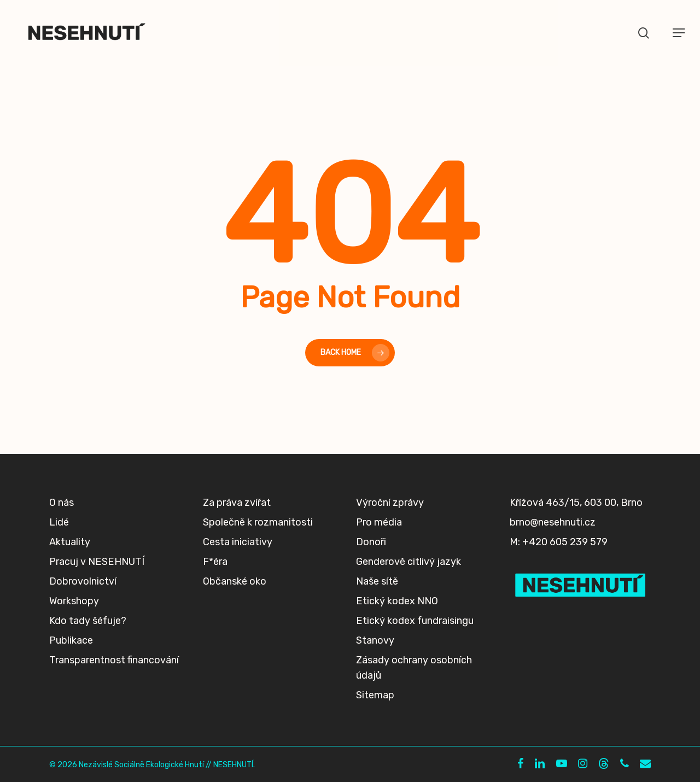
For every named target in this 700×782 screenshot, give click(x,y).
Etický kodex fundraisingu (415, 621)
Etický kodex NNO (397, 601)
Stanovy (375, 640)
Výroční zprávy (390, 503)
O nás (62, 503)
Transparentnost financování (114, 660)
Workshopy (74, 601)
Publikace (71, 640)
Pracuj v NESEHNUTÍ (97, 562)
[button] (679, 33)
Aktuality (70, 542)
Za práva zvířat (237, 503)
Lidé (59, 522)
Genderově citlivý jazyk (409, 562)
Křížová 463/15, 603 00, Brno (576, 503)
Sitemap (375, 695)
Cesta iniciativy (238, 542)
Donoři (371, 542)
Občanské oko (235, 581)
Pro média (379, 522)
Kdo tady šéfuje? (88, 621)
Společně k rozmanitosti (258, 522)
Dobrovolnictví (83, 581)
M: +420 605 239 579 (559, 542)
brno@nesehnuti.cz (553, 522)
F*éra (215, 562)
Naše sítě (377, 581)
